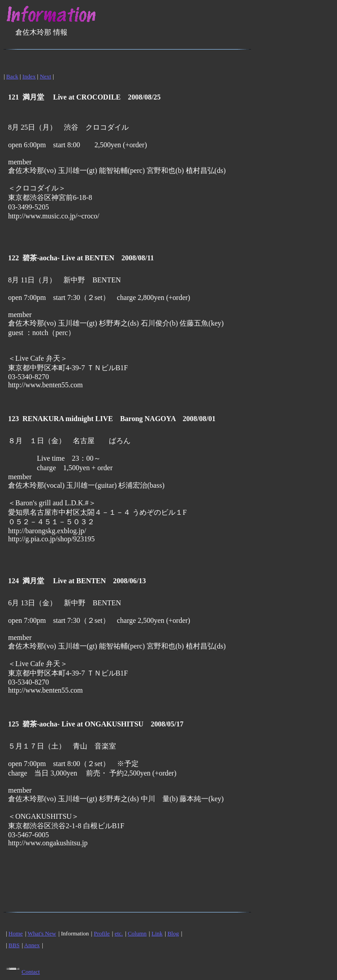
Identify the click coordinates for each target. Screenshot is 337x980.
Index (29, 76)
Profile (101, 933)
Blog (173, 933)
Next (45, 76)
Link (157, 933)
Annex (32, 945)
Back (12, 76)
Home (16, 933)
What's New (42, 933)
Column (137, 933)
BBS (14, 945)
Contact (31, 972)
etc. (119, 933)
